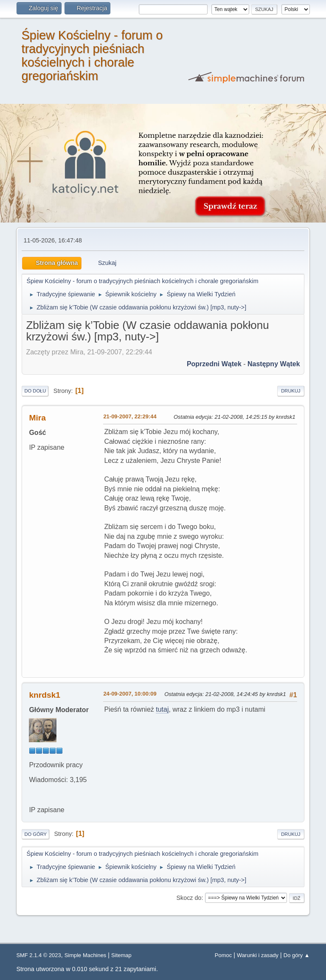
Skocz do (189, 898)
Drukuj (291, 391)
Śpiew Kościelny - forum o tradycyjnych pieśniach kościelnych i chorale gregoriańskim (92, 56)
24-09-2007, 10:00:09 (130, 694)
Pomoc (223, 955)
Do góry (35, 834)
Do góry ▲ (297, 955)
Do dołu (35, 391)
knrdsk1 (45, 695)
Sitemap (121, 955)
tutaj (162, 709)
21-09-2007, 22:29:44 (130, 416)
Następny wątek (274, 364)
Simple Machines (86, 955)
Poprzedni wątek (214, 364)
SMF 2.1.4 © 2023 (38, 955)
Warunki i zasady (258, 955)
